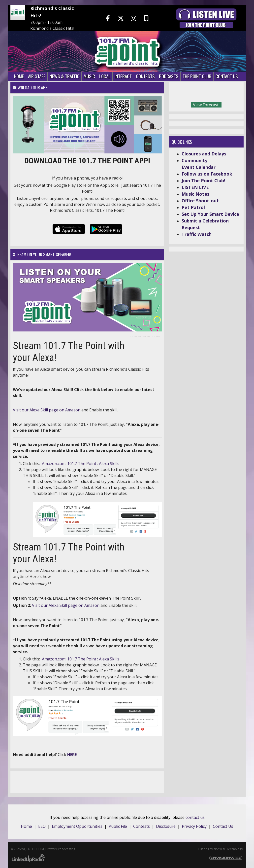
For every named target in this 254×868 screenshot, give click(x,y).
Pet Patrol (193, 207)
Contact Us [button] (227, 76)
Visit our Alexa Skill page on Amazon (66, 605)
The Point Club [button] (197, 76)
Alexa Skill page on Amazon (55, 410)
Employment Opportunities (77, 826)
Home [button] (19, 76)
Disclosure (166, 826)
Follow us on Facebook (207, 174)
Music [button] (89, 76)
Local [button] (105, 76)
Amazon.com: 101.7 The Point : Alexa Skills (81, 464)
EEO (42, 826)
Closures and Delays (204, 154)
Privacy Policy (194, 826)
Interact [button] (123, 76)
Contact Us (223, 826)
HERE (72, 755)
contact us (195, 817)
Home (26, 826)
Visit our (21, 410)
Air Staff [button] (37, 76)
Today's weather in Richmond (239, 93)
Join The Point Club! (203, 181)
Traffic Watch (197, 234)
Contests (142, 826)
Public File (118, 826)
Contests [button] (145, 76)
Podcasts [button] (169, 76)
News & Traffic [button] (64, 76)
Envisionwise (217, 849)
